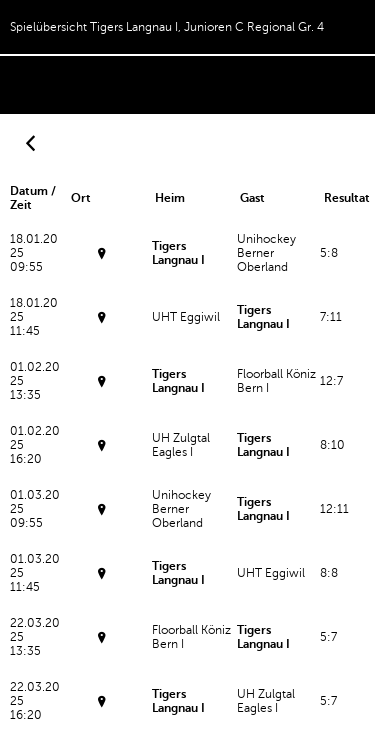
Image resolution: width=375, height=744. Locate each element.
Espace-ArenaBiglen (103, 389)
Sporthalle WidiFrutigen (103, 261)
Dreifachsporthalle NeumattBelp (103, 645)
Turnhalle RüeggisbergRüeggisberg (103, 517)
